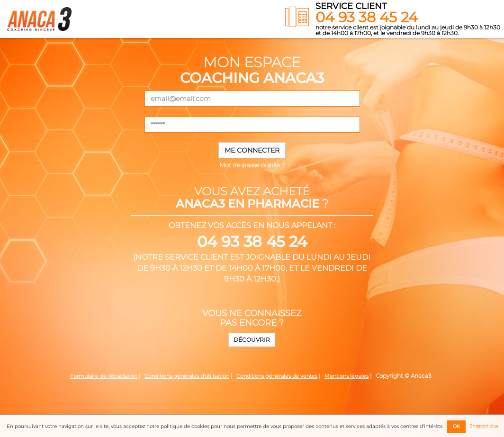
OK (456, 426)
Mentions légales (346, 376)
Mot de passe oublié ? (252, 165)
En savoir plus (484, 426)
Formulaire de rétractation (104, 376)
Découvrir (252, 340)
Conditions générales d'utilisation (187, 376)
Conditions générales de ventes (277, 376)
